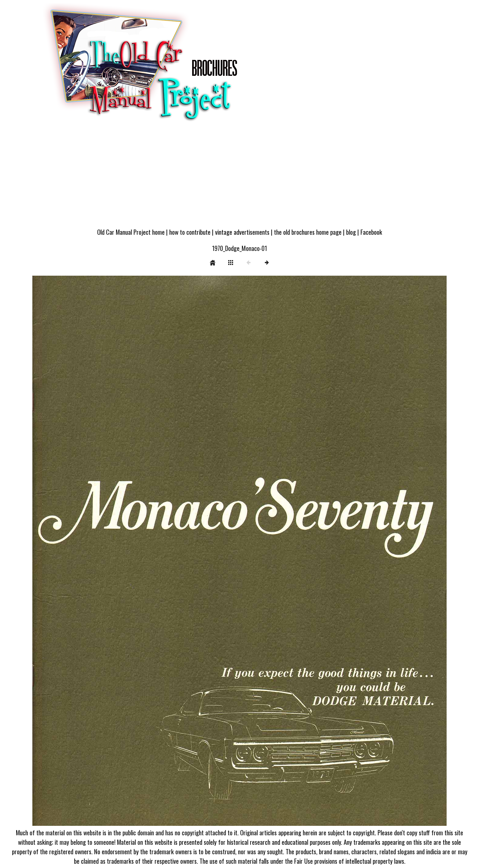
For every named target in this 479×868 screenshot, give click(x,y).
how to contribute (190, 232)
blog (351, 232)
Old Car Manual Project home (131, 232)
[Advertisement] (239, 178)
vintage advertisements (242, 232)
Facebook (371, 232)
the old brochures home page (308, 232)
